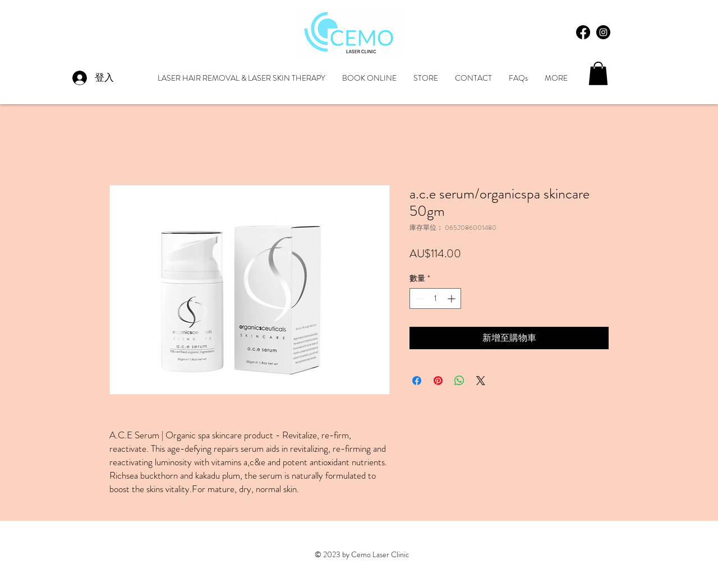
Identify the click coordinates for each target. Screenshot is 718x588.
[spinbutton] (435, 298)
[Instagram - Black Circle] (603, 32)
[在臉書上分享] (417, 381)
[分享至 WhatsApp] (459, 381)
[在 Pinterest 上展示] (438, 381)
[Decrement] (418, 298)
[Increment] (452, 298)
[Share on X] (481, 381)
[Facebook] (583, 32)
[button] (598, 73)
